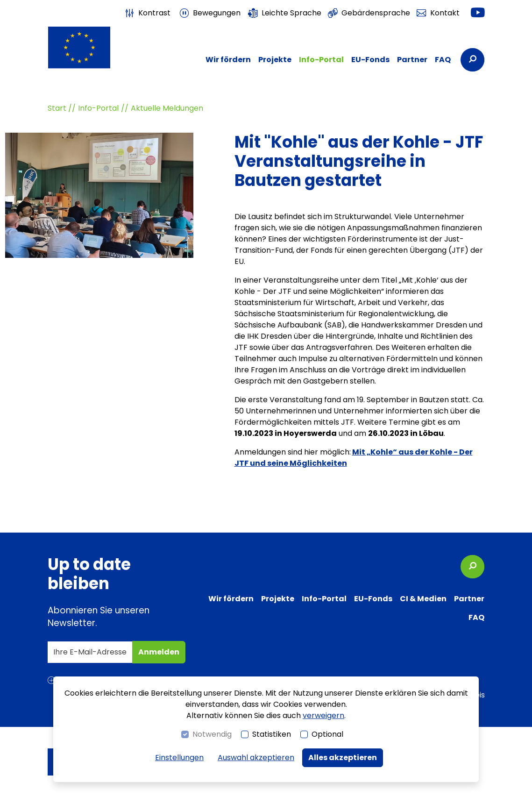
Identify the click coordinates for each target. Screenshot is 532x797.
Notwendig (212, 734)
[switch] (147, 13)
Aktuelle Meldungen (167, 108)
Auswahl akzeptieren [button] (256, 758)
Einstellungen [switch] (179, 758)
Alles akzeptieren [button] (343, 758)
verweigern (323, 715)
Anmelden (161, 655)
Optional (327, 734)
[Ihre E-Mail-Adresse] (90, 652)
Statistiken (272, 734)
